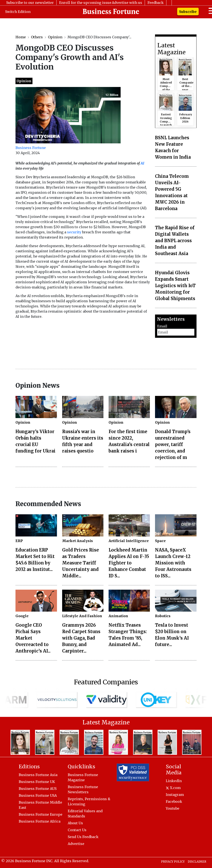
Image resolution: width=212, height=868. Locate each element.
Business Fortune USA (38, 795)
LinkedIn (174, 781)
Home (21, 37)
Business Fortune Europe (41, 814)
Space (160, 541)
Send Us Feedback (83, 837)
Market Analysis (78, 541)
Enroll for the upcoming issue (85, 3)
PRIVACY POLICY (173, 862)
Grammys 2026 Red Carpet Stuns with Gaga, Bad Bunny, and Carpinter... (81, 638)
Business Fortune (31, 148)
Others (37, 37)
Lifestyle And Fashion (82, 616)
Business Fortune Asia (38, 775)
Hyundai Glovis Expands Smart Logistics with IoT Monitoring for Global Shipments (175, 286)
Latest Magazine (171, 49)
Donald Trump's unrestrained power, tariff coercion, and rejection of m (173, 444)
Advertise (76, 844)
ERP (19, 541)
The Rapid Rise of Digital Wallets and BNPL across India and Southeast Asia (175, 241)
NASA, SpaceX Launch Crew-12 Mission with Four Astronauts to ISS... (173, 563)
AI (142, 163)
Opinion (55, 37)
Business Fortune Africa (40, 821)
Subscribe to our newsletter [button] (30, 3)
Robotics (163, 616)
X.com (173, 788)
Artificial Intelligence (129, 541)
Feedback (156, 3)
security (74, 232)
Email (162, 326)
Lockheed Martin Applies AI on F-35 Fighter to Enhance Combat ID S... (129, 563)
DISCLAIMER (197, 862)
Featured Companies (106, 682)
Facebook (174, 801)
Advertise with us (127, 3)
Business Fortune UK (37, 782)
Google (22, 616)
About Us (75, 823)
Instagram (175, 795)
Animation (118, 616)
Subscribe (188, 12)
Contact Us (77, 830)
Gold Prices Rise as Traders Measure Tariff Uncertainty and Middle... (81, 563)
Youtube (173, 808)
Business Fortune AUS (38, 789)
